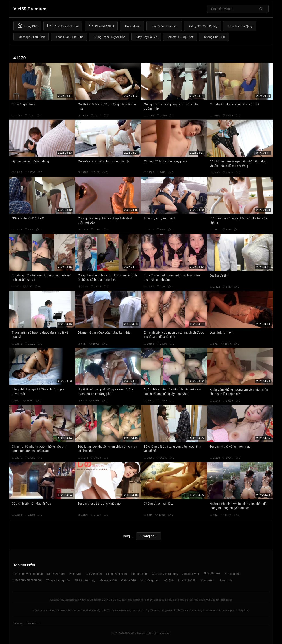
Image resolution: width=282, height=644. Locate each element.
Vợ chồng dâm (150, 580)
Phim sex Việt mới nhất (28, 574)
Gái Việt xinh (94, 574)
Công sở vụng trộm (58, 580)
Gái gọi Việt (129, 580)
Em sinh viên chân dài (27, 580)
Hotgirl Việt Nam (116, 574)
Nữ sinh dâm (233, 574)
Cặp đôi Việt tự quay (165, 574)
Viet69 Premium (30, 9)
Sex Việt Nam (56, 574)
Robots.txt (33, 623)
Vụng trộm (208, 580)
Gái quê (169, 580)
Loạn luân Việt (187, 580)
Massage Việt (108, 580)
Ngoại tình (225, 580)
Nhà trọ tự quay (85, 580)
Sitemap (18, 623)
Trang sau (149, 536)
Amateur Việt (191, 574)
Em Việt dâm (139, 574)
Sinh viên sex (212, 573)
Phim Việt (75, 574)
